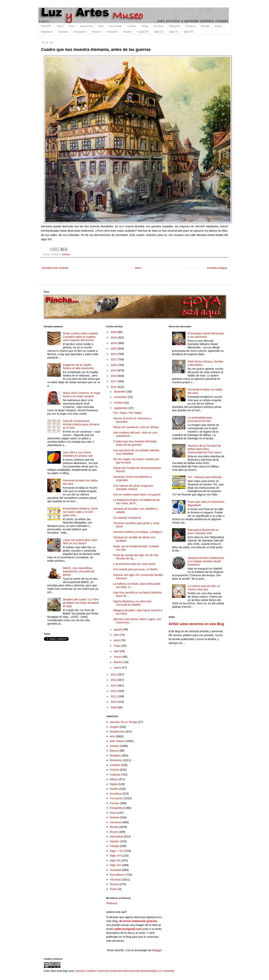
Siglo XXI (189, 32)
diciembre (120, 391)
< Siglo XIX (143, 32)
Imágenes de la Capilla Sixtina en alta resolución (78, 366)
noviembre (121, 397)
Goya (113, 813)
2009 (114, 707)
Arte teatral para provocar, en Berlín (135, 569)
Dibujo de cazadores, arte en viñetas (136, 427)
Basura (114, 751)
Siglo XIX (159, 32)
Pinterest (112, 903)
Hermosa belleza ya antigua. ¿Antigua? (138, 532)
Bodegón (115, 755)
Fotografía (175, 26)
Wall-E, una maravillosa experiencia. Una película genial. (78, 571)
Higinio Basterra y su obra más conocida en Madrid (132, 603)
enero (118, 667)
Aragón (114, 727)
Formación (112, 32)
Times (113, 889)
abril (117, 651)
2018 (114, 376)
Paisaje (114, 846)
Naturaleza (47, 32)
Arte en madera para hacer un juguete (137, 494)
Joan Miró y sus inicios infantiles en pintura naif (78, 454)
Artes (101, 26)
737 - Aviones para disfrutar (205, 477)
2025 (114, 337)
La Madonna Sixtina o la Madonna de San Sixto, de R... (136, 502)
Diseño (114, 789)
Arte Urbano (115, 26)
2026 (114, 332)
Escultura (159, 26)
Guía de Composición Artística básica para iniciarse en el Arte (81, 424)
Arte (112, 736)
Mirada (114, 827)
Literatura (190, 26)
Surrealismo (80, 32)
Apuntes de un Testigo (123, 722)
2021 (114, 359)
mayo (118, 646)
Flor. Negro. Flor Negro (127, 413)
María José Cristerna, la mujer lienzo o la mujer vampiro (82, 394)
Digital (114, 784)
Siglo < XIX (117, 851)
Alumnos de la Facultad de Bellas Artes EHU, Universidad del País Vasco (205, 449)
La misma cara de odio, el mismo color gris (204, 588)
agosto (119, 629)
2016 (114, 387)
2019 (114, 370)
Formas (114, 803)
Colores (115, 770)
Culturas (132, 26)
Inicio (138, 268)
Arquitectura (86, 26)
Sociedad (63, 32)
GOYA (60, 26)
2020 (114, 365)
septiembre (121, 408)
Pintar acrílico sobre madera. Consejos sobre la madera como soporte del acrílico (81, 337)
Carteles (115, 765)
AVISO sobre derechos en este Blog (196, 624)
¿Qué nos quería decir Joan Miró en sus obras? (80, 542)
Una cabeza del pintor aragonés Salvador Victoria (133, 487)
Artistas (127, 32)
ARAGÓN (46, 26)
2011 (114, 696)
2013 (114, 685)
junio (117, 640)
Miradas (205, 26)
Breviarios (116, 760)
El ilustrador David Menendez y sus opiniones (206, 335)
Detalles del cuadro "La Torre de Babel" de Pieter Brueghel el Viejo (81, 603)
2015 (114, 674)
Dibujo (145, 26)
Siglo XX (174, 32)
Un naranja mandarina (127, 518)
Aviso (72, 26)
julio (117, 635)
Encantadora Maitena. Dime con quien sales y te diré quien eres (80, 512)
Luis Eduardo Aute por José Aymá (134, 564)
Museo (218, 26)
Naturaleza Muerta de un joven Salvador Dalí (203, 531)
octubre (119, 403)
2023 (114, 348)
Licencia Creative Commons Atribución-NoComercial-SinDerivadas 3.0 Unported (124, 971)
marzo (118, 657)
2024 (114, 343)
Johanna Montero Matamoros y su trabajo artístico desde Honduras (206, 561)
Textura (114, 884)
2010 (114, 702)
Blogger (157, 950)
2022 (114, 354)
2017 (114, 381)
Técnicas (96, 32)
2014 (114, 680)
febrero (119, 662)
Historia (114, 817)
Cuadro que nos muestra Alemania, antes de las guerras (135, 443)
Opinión (115, 841)
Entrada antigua (217, 268)
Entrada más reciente (55, 268)
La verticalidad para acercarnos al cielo (200, 419)
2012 (114, 691)
